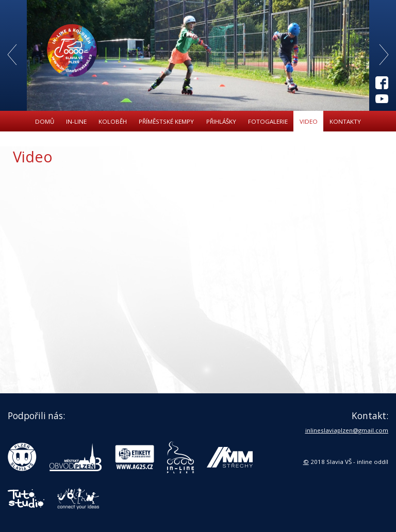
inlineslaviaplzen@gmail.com (347, 430)
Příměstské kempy (166, 121)
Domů (45, 121)
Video (309, 121)
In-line (76, 121)
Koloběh (113, 121)
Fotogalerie (268, 121)
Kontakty (345, 121)
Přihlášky (221, 121)
